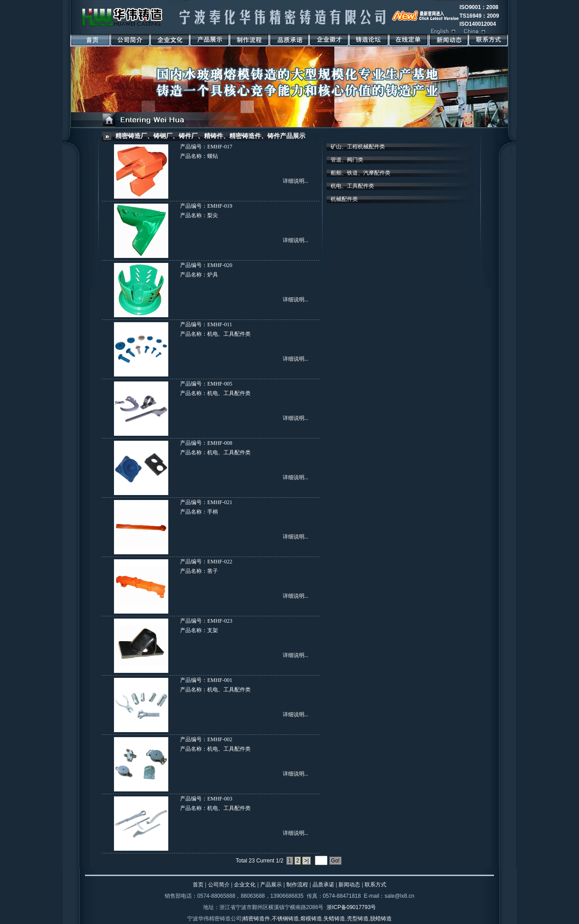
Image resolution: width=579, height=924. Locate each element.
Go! (335, 861)
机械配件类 (344, 199)
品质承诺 (323, 885)
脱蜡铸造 (381, 919)
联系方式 (375, 885)
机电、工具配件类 (229, 334)
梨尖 (213, 215)
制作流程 (297, 885)
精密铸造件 (256, 919)
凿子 (213, 571)
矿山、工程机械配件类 (358, 147)
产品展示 (271, 885)
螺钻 (213, 156)
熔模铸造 (311, 919)
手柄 (213, 512)
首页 (198, 885)
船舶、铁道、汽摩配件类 (361, 173)
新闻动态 (349, 885)
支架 (213, 630)
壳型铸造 (358, 919)
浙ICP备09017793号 (351, 907)
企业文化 (245, 885)
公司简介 (219, 885)
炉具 (213, 275)
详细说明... (296, 181)
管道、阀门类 (347, 160)
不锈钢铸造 (285, 919)
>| (306, 861)
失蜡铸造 (334, 919)
